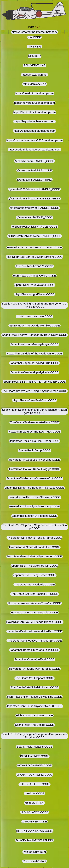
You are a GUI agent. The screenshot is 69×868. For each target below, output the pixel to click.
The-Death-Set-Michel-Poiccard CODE (34, 687)
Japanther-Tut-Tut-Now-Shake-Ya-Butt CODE (34, 478)
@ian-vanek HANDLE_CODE (34, 217)
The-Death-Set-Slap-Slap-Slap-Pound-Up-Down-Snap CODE (34, 527)
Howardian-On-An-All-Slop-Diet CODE (35, 613)
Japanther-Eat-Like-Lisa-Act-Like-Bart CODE (35, 631)
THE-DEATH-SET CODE (34, 784)
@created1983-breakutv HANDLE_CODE (34, 189)
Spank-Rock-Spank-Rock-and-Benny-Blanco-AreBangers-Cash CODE (35, 411)
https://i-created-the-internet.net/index (35, 32)
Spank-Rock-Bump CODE (35, 450)
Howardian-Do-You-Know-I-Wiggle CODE (34, 469)
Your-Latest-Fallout (34, 861)
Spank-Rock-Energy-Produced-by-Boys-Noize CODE (34, 335)
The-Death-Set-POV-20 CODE (34, 266)
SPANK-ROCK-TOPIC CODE (35, 775)
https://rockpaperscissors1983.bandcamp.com (34, 140)
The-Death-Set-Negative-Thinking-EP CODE (34, 641)
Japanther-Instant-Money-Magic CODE (34, 344)
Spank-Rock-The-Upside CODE (34, 725)
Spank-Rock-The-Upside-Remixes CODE (34, 326)
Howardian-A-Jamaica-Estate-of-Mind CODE (34, 248)
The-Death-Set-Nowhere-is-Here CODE (34, 422)
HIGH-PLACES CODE (34, 812)
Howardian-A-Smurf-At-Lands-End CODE (35, 547)
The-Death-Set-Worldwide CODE (34, 585)
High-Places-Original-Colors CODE (35, 276)
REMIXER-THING (34, 65)
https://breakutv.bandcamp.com (35, 93)
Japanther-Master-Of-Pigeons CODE (34, 516)
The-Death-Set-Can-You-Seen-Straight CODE (34, 257)
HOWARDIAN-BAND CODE (34, 765)
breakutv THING (34, 803)
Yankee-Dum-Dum (34, 852)
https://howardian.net (34, 75)
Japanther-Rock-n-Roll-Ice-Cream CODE (34, 441)
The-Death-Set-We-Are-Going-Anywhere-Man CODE (34, 391)
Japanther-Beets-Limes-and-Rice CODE (34, 650)
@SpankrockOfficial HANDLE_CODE (34, 227)
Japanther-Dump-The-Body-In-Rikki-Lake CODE (34, 488)
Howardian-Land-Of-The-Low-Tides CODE (34, 432)
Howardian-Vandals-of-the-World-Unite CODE (34, 354)
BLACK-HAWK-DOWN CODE (35, 831)
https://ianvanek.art (35, 84)
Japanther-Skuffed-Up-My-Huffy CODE (35, 372)
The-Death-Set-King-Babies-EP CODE (34, 594)
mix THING (34, 47)
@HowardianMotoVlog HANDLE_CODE (34, 208)
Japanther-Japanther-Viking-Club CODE (34, 363)
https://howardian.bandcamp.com (34, 103)
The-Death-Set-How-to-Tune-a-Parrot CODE (34, 538)
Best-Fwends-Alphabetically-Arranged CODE (34, 556)
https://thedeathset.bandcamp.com (34, 112)
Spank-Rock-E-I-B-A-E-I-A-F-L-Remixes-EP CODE (34, 382)
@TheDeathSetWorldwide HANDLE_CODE (34, 236)
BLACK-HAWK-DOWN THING (34, 840)
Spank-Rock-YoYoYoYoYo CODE (34, 285)
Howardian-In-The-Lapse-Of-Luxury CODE (34, 497)
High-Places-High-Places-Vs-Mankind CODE (35, 697)
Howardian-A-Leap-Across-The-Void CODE (34, 603)
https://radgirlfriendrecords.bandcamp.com (34, 150)
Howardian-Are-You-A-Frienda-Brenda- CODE (34, 622)
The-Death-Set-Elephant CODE (34, 678)
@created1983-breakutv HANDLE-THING (34, 199)
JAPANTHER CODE (34, 822)
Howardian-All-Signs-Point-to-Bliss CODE (34, 669)
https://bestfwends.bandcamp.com (34, 131)
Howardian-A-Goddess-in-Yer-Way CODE (35, 460)
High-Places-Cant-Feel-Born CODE (35, 400)
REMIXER (35, 56)
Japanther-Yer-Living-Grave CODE (34, 575)
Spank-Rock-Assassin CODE (34, 747)
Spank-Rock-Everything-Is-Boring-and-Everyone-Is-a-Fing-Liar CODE (34, 305)
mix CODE (34, 37)
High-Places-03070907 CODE (35, 715)
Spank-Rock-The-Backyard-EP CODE (34, 566)
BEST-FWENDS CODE (34, 756)
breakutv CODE (34, 793)
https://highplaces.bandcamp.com (34, 121)
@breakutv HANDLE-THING (35, 180)
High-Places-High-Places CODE (34, 294)
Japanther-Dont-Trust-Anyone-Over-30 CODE (34, 706)
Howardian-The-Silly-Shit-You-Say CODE (35, 506)
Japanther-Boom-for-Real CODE (34, 659)
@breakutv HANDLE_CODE (35, 170)
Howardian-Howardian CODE (34, 316)
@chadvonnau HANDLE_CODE (34, 161)
